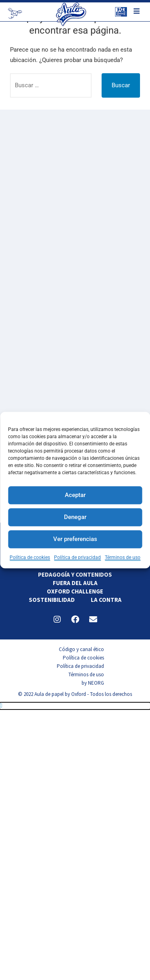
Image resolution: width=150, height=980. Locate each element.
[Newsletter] (15, 13)
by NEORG (93, 683)
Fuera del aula (75, 583)
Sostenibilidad (52, 600)
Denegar (75, 517)
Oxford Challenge (75, 591)
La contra (106, 600)
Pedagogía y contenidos (75, 574)
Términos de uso (123, 557)
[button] (75, 706)
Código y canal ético (81, 649)
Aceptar (75, 495)
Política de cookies (30, 557)
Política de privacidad (77, 557)
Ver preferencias (75, 539)
